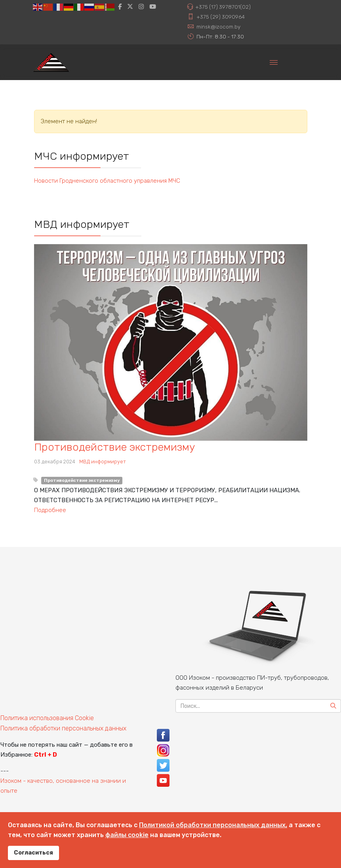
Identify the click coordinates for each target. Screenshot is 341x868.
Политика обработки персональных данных (63, 728)
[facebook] (120, 7)
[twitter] (130, 7)
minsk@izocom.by (218, 27)
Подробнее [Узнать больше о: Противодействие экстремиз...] (50, 510)
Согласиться (33, 853)
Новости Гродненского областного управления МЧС (107, 181)
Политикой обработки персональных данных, (213, 825)
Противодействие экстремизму (114, 447)
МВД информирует (103, 462)
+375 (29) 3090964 (221, 17)
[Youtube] (153, 7)
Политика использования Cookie (47, 718)
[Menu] (274, 62)
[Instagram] (141, 7)
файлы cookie (127, 835)
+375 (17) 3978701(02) (223, 7)
